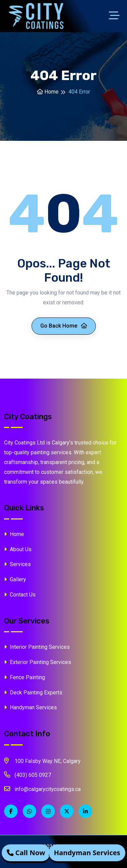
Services (17, 564)
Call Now (26, 853)
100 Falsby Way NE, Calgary (42, 761)
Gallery (15, 579)
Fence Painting (25, 677)
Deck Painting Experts (33, 693)
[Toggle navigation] (116, 16)
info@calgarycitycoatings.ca (42, 789)
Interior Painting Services (37, 647)
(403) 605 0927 (28, 774)
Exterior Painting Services (38, 662)
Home (48, 92)
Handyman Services (30, 707)
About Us (18, 549)
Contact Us (20, 595)
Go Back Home (64, 326)
